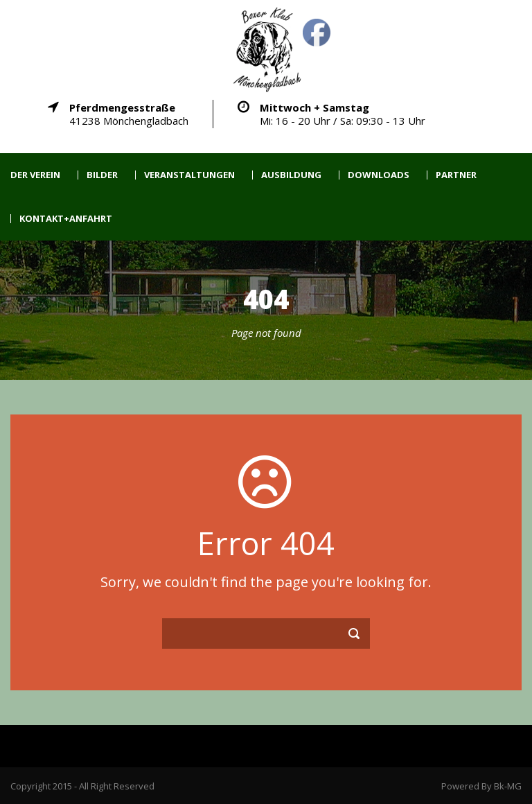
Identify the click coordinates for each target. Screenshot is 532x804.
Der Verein (35, 175)
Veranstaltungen (189, 175)
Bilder (102, 175)
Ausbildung (291, 175)
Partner (456, 175)
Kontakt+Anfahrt (66, 219)
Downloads (379, 175)
